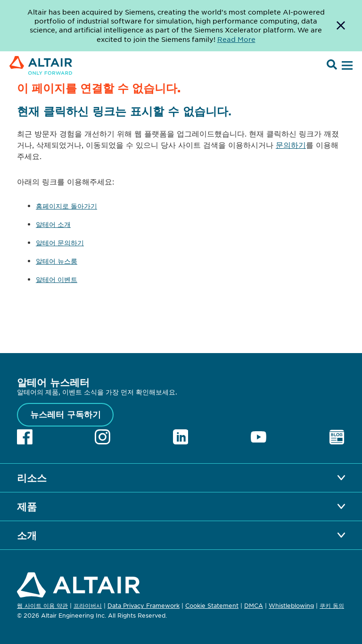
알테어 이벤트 (57, 279)
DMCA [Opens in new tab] (254, 605)
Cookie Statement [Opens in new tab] (212, 605)
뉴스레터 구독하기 (66, 414)
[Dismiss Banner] (341, 26)
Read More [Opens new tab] (236, 39)
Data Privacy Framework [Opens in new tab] (144, 605)
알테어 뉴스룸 (57, 261)
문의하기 (291, 145)
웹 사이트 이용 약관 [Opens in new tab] (42, 605)
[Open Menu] (346, 66)
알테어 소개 (53, 224)
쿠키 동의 (332, 606)
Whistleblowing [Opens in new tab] (291, 605)
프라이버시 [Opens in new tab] (88, 605)
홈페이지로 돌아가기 (66, 206)
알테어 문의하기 (60, 242)
